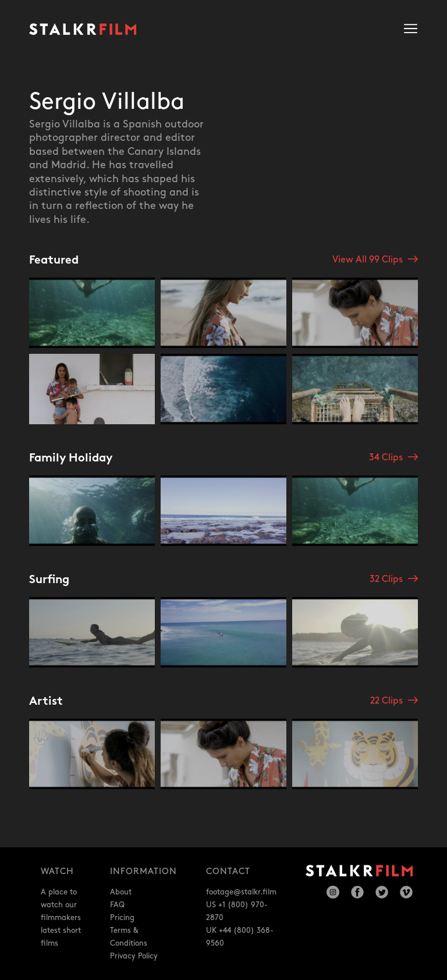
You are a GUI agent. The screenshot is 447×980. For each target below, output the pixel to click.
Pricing (122, 918)
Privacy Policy (134, 956)
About (121, 892)
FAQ (117, 905)
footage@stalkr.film (241, 892)
